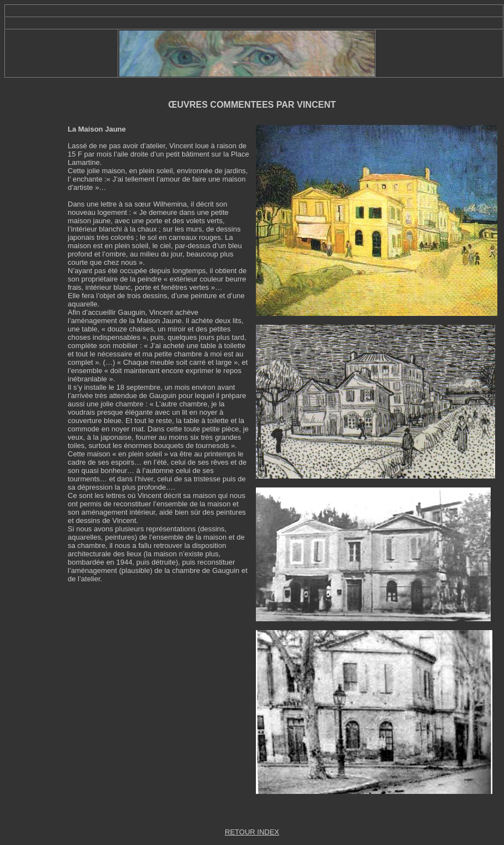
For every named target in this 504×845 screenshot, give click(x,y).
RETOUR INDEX (252, 832)
